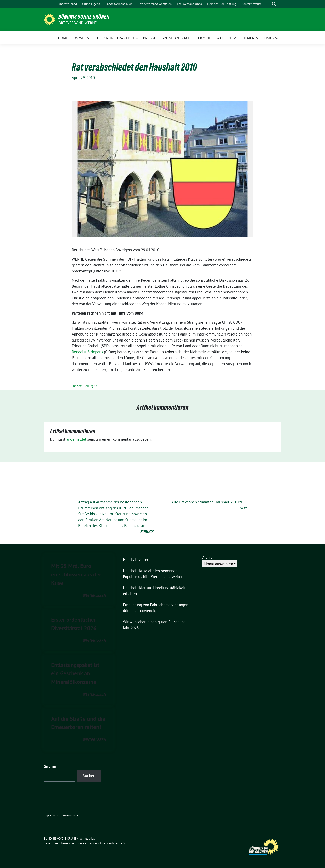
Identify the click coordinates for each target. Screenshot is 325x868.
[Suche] (268, 4)
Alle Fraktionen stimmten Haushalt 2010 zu (209, 505)
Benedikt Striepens (87, 352)
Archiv (207, 557)
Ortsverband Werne (78, 23)
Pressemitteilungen (84, 386)
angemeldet (76, 439)
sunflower (76, 843)
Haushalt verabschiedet (142, 560)
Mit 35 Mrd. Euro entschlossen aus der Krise (76, 574)
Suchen (51, 766)
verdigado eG (116, 843)
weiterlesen (94, 595)
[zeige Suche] (274, 4)
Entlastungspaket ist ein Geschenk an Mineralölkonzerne (75, 673)
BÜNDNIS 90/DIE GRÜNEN (84, 17)
